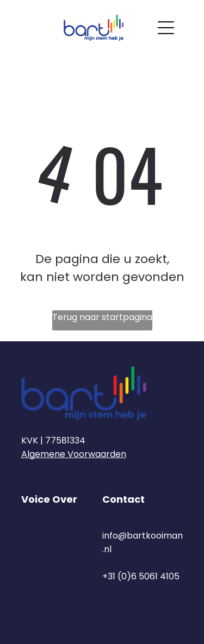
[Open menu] (166, 28)
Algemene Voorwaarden (74, 454)
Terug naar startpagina (102, 317)
